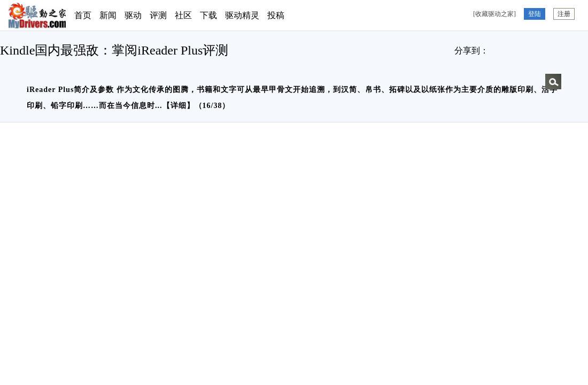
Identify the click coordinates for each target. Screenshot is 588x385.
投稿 (276, 15)
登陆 (535, 14)
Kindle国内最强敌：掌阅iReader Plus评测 (114, 50)
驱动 (133, 15)
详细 (179, 106)
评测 (158, 15)
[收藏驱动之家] (494, 14)
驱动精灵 (242, 15)
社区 (183, 15)
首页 (83, 15)
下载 (208, 15)
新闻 (108, 15)
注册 (564, 14)
